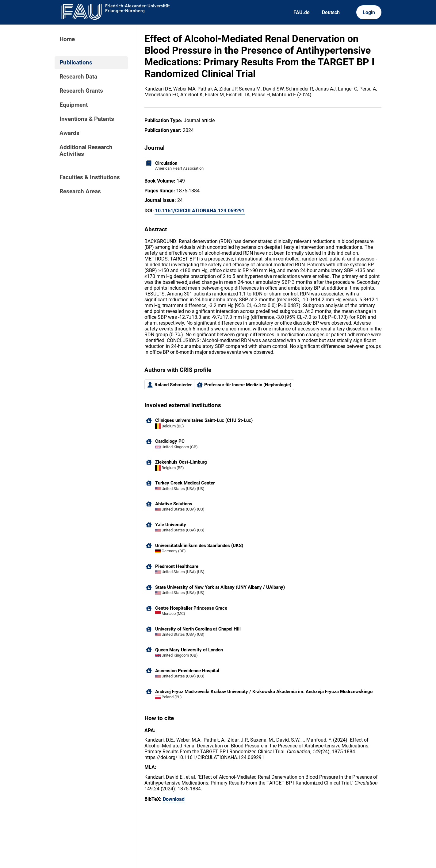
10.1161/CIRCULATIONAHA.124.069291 (200, 211)
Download (174, 799)
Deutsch (331, 12)
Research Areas (80, 191)
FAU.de (302, 12)
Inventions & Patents (87, 119)
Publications (76, 63)
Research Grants (81, 91)
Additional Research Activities (86, 151)
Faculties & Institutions (90, 177)
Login (369, 12)
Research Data (78, 77)
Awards (69, 133)
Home (67, 39)
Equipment (74, 105)
